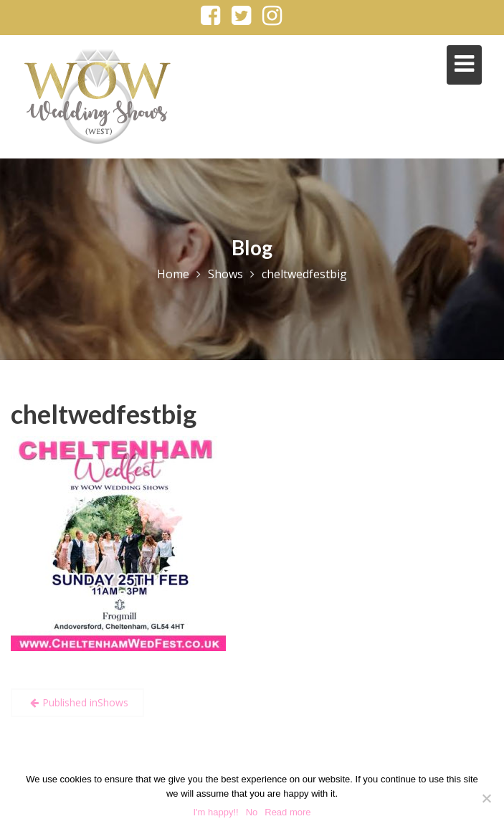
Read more (287, 812)
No (252, 812)
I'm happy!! (215, 812)
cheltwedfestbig (104, 414)
